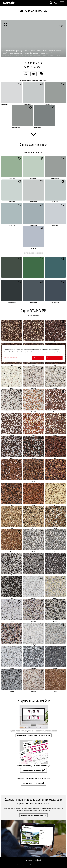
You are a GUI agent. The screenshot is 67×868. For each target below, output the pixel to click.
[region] (33, 354)
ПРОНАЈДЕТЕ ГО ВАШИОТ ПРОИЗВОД (34, 735)
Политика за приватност (44, 865)
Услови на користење (22, 865)
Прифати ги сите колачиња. (54, 358)
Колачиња (33, 865)
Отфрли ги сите (38, 358)
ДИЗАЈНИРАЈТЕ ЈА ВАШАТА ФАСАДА (33, 815)
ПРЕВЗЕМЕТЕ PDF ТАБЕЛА (33, 770)
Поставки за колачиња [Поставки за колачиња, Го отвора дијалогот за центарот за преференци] (11, 358)
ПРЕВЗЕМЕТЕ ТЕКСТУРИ (33, 783)
